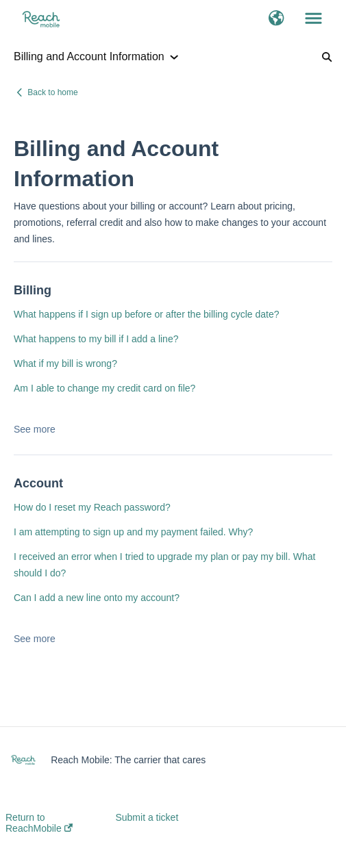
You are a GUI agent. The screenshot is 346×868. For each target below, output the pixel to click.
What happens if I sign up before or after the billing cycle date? (147, 314)
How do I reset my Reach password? (92, 507)
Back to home (52, 92)
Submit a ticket (147, 817)
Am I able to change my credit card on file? (104, 388)
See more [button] (35, 429)
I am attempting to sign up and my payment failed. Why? (133, 532)
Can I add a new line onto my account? (97, 598)
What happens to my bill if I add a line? (96, 339)
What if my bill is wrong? (65, 363)
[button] (276, 19)
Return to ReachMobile (39, 823)
